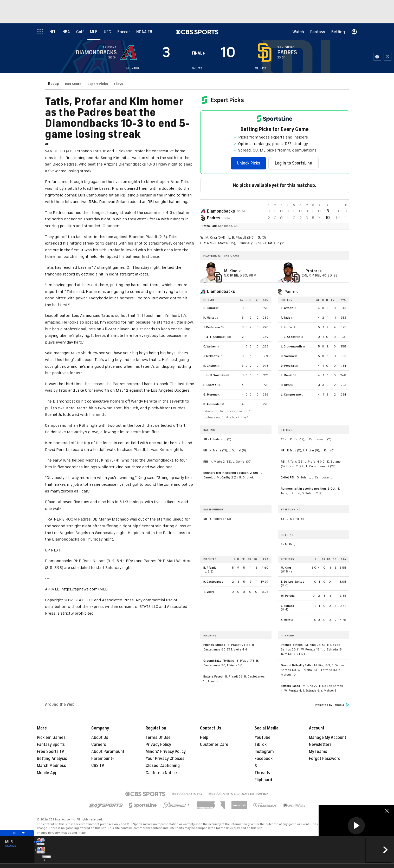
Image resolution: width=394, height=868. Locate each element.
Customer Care (214, 745)
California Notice (161, 773)
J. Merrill (287, 375)
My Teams (318, 752)
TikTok (261, 745)
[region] (356, 826)
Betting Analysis (52, 759)
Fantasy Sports (51, 745)
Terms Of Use (158, 738)
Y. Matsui (287, 620)
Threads (262, 773)
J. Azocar (290, 337)
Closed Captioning (163, 766)
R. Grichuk (210, 366)
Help (204, 738)
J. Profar (287, 327)
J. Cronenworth (291, 346)
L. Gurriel (216, 337)
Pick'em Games (51, 738)
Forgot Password (325, 759)
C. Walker (210, 346)
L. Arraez (287, 308)
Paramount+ (103, 759)
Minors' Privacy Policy (166, 752)
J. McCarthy (211, 356)
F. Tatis (286, 318)
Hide (17, 843)
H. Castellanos (213, 582)
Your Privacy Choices (165, 759)
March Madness (51, 766)
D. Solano (287, 356)
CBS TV (98, 766)
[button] (356, 826)
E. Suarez (210, 385)
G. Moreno (211, 394)
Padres (214, 218)
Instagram (264, 752)
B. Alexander (212, 404)
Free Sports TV (51, 752)
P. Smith (216, 375)
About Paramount (108, 752)
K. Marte (209, 318)
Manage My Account (328, 738)
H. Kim (285, 385)
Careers (99, 745)
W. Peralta (288, 596)
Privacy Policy (158, 745)
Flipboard (263, 780)
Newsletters (320, 745)
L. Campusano (291, 394)
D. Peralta (287, 366)
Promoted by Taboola (332, 705)
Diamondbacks (221, 211)
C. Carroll (209, 308)
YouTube (263, 738)
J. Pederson (212, 327)
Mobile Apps (48, 773)
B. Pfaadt (210, 568)
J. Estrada (288, 606)
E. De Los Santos (293, 582)
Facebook (264, 759)
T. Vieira (209, 592)
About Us (100, 738)
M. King (286, 568)
